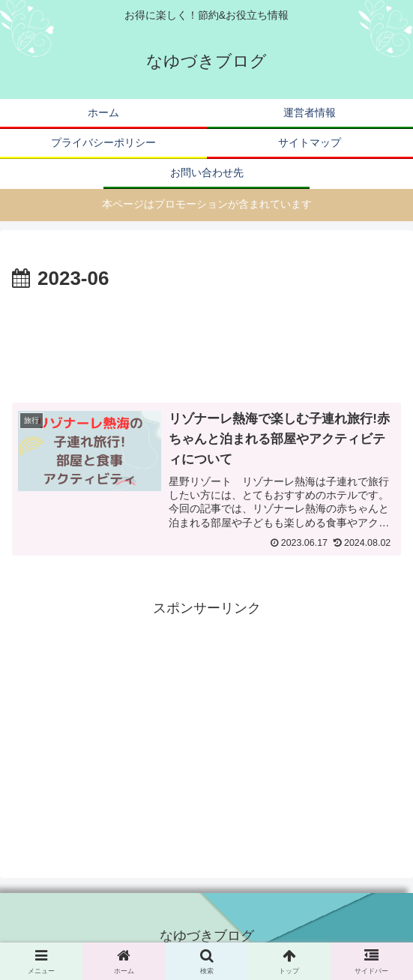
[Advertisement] (206, 341)
